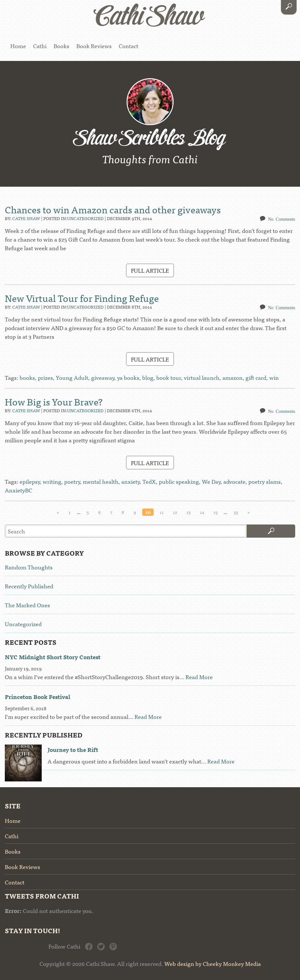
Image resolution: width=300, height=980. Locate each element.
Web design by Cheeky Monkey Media (213, 963)
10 (148, 512)
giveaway (103, 377)
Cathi (40, 46)
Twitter (101, 946)
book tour (169, 377)
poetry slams (265, 481)
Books (61, 46)
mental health (101, 481)
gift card (256, 377)
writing (52, 481)
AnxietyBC (18, 490)
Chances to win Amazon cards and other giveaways (113, 209)
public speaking (179, 481)
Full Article (150, 270)
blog (148, 377)
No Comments (282, 219)
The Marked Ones (27, 605)
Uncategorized (85, 218)
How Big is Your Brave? (54, 401)
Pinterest (113, 946)
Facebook (89, 946)
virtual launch (202, 377)
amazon (232, 377)
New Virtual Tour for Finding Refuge (82, 298)
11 (162, 512)
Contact (129, 46)
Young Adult (72, 377)
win (274, 377)
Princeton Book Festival (38, 697)
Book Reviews (94, 46)
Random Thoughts (29, 567)
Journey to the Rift (73, 750)
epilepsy (30, 481)
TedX (149, 481)
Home (18, 46)
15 (215, 512)
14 (202, 512)
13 (189, 512)
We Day (211, 481)
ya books (128, 377)
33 (236, 512)
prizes (45, 377)
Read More (199, 677)
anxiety (130, 481)
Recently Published (29, 586)
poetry (72, 481)
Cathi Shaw (26, 218)
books (27, 377)
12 (175, 512)
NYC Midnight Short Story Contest (53, 657)
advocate (234, 481)
